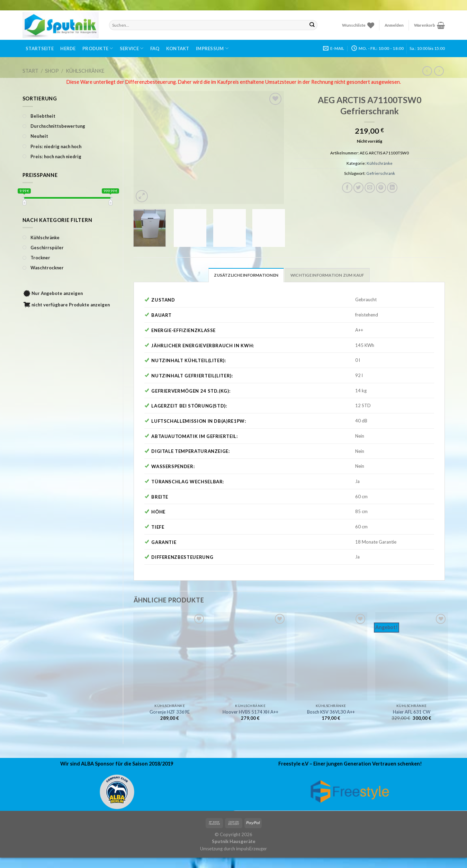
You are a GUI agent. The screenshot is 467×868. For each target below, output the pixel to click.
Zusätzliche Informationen (246, 275)
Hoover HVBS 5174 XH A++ (250, 712)
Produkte (98, 48)
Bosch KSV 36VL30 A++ (331, 712)
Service (132, 48)
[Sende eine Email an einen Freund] (370, 188)
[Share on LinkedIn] (392, 188)
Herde (68, 48)
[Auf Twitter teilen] (359, 188)
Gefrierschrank (381, 173)
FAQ (155, 48)
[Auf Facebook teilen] (347, 188)
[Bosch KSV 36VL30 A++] (331, 656)
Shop (52, 71)
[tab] (246, 275)
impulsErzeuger (252, 849)
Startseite (40, 48)
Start (30, 71)
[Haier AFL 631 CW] (412, 656)
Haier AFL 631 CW (412, 712)
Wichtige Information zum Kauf (327, 275)
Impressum (212, 48)
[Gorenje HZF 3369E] (170, 656)
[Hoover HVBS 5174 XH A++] (250, 656)
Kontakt (178, 48)
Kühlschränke (85, 71)
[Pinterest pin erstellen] (381, 188)
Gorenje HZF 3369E (170, 712)
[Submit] (312, 25)
